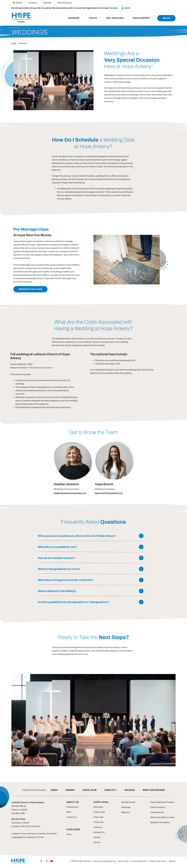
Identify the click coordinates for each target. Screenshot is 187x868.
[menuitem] (18, 3)
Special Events (128, 802)
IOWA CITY (111, 790)
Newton (97, 837)
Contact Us (72, 817)
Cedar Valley (99, 812)
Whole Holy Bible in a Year (162, 817)
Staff (69, 812)
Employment (72, 807)
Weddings (126, 807)
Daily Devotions (158, 807)
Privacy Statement (139, 861)
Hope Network (157, 812)
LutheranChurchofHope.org (104, 861)
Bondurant (98, 807)
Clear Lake (98, 817)
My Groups (32, 8)
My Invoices (76, 8)
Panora (97, 842)
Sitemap (172, 861)
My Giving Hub (19, 8)
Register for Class (30, 289)
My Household (45, 8)
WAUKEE (130, 790)
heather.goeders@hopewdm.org (70, 493)
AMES (54, 790)
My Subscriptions (61, 8)
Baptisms (126, 812)
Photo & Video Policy (158, 861)
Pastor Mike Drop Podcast (162, 802)
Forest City (99, 822)
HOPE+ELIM (90, 790)
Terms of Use (123, 861)
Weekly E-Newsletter (160, 822)
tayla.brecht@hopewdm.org (109, 493)
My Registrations (91, 8)
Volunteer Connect (108, 8)
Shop (69, 834)
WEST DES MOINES (154, 790)
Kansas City (99, 832)
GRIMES (70, 790)
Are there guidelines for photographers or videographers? (73, 602)
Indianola (98, 827)
